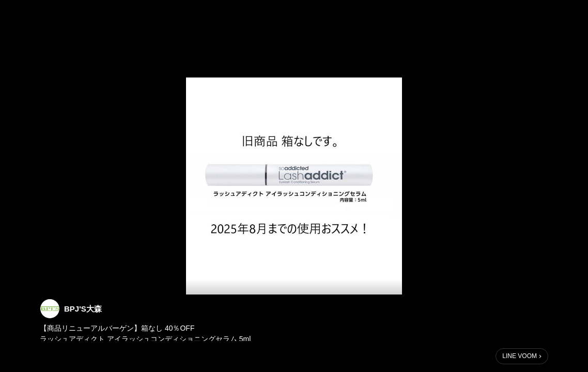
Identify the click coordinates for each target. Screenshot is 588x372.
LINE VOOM (520, 356)
